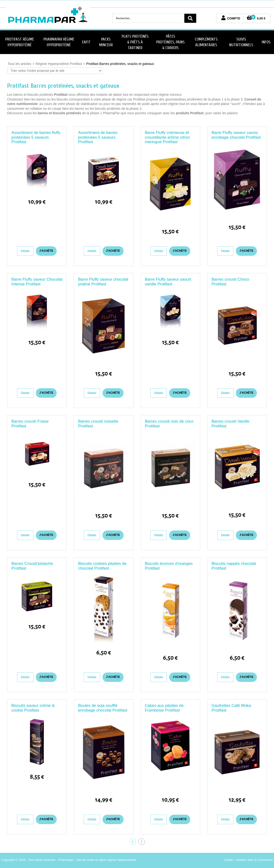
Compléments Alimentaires (206, 42)
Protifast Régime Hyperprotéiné (20, 42)
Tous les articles (19, 64)
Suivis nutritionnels (241, 42)
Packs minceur (106, 42)
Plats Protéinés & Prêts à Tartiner (135, 42)
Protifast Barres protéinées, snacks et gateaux (120, 64)
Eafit (86, 42)
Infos (266, 42)
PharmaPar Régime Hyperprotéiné (59, 42)
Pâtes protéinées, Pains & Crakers (170, 42)
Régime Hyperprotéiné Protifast (59, 64)
